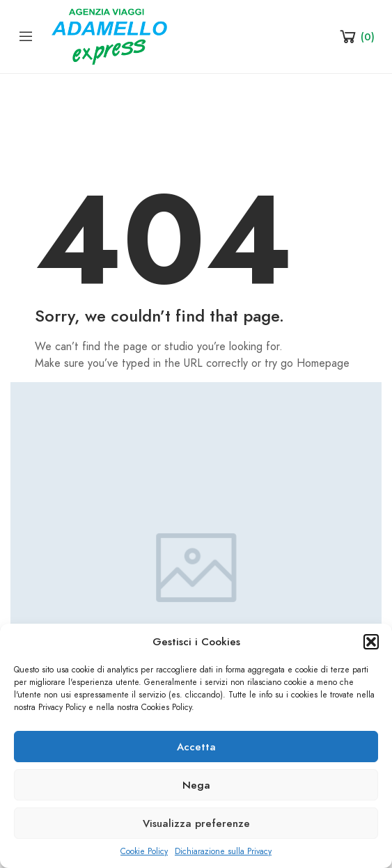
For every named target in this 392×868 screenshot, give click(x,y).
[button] (371, 642)
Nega (196, 785)
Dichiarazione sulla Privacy (223, 851)
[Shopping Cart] (356, 36)
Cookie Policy (144, 851)
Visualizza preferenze (196, 823)
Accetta (196, 747)
